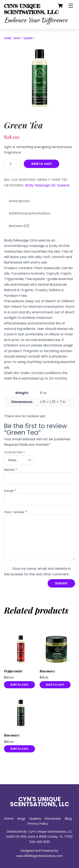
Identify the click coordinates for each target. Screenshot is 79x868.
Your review (16, 512)
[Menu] (71, 6)
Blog (68, 819)
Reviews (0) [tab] (19, 226)
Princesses (53, 819)
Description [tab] (19, 201)
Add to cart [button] (19, 685)
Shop (17, 38)
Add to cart (42, 164)
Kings (21, 819)
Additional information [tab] (30, 213)
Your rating (15, 452)
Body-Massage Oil (40, 185)
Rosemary (47, 671)
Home (8, 38)
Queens (28, 38)
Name (11, 470)
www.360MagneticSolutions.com (39, 856)
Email (10, 491)
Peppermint (13, 671)
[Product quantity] (12, 164)
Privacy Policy (38, 824)
